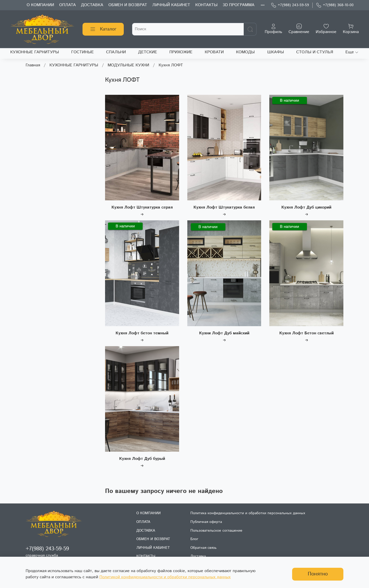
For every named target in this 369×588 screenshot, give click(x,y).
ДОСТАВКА (92, 5)
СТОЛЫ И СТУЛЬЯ (315, 52)
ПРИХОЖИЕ (181, 52)
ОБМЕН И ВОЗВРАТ (128, 5)
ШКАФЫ (276, 52)
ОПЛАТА (68, 5)
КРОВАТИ (214, 52)
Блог (194, 539)
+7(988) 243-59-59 (290, 5)
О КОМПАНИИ (40, 5)
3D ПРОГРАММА (239, 5)
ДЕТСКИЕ (148, 52)
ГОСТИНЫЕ (83, 52)
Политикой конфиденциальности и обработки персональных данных (165, 577)
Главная (33, 65)
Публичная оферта (206, 522)
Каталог (103, 29)
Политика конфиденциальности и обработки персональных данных (248, 513)
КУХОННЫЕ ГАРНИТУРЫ (35, 52)
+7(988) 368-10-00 (335, 5)
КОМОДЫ (245, 52)
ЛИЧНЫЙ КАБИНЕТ (171, 5)
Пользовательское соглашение (216, 531)
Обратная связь (203, 548)
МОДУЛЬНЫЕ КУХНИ (128, 65)
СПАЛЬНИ (116, 52)
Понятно (318, 574)
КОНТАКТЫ (206, 5)
